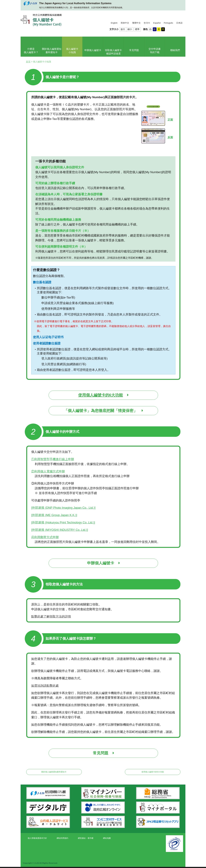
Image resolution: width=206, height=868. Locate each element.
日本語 (179, 23)
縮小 (130, 29)
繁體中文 (136, 23)
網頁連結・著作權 (86, 838)
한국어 (147, 23)
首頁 (28, 62)
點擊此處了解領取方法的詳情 (51, 616)
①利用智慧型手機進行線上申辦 (53, 459)
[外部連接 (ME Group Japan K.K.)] (54, 515)
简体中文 (125, 23)
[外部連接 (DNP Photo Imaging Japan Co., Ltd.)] (63, 508)
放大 (123, 29)
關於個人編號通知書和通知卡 (54, 772)
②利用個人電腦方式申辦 (48, 471)
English (114, 23)
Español (157, 23)
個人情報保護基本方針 (37, 838)
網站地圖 (107, 838)
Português (168, 23)
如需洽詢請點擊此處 (45, 686)
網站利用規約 (62, 838)
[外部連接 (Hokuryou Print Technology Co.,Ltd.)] (63, 522)
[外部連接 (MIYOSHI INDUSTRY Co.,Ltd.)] (60, 530)
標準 (137, 29)
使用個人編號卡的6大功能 (153, 772)
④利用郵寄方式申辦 (45, 537)
